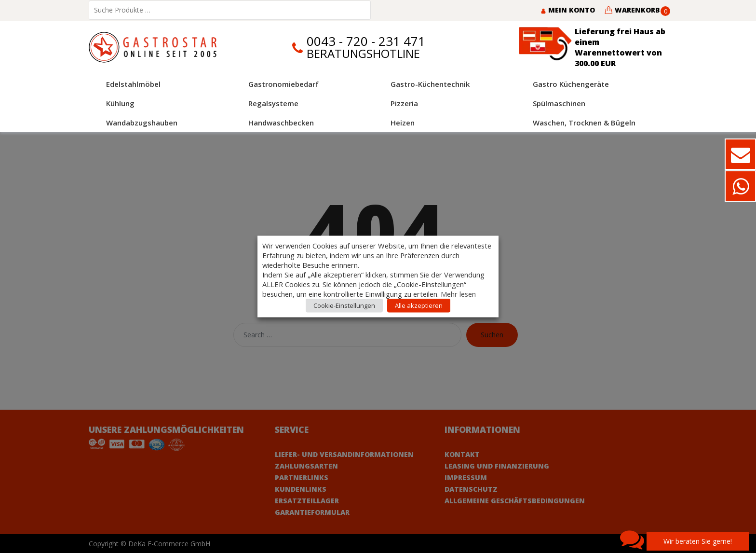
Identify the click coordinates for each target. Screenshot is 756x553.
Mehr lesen (458, 294)
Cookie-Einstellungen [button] (344, 305)
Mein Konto (568, 10)
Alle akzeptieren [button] (419, 305)
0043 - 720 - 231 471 (366, 41)
